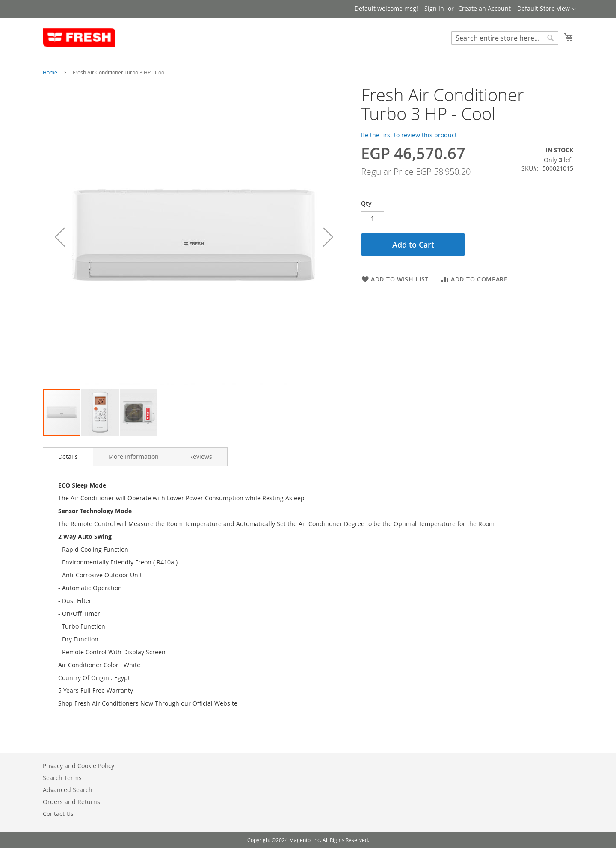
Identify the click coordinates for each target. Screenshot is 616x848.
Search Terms (62, 778)
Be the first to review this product (409, 135)
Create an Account (484, 8)
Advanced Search (68, 790)
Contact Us (58, 814)
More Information (133, 457)
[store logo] (79, 38)
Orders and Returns (71, 802)
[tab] (68, 457)
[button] (546, 9)
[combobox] (505, 38)
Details (68, 457)
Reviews (201, 457)
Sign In (434, 8)
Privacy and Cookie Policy (78, 766)
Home (50, 72)
